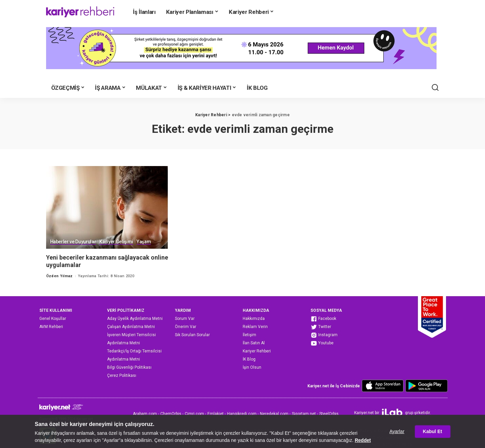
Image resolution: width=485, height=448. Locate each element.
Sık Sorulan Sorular (192, 335)
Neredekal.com (274, 414)
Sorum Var (185, 319)
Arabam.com (145, 414)
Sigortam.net (304, 414)
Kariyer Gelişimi (116, 242)
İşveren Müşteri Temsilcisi (132, 335)
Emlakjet (216, 414)
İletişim (249, 335)
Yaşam (144, 242)
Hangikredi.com (242, 414)
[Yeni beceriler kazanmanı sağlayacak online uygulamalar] (107, 207)
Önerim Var (186, 327)
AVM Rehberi (51, 327)
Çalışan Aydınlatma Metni (131, 327)
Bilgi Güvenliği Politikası (129, 367)
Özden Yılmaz (59, 276)
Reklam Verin (255, 327)
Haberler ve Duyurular (73, 242)
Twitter (321, 327)
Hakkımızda (254, 319)
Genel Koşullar (53, 319)
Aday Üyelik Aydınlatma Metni (135, 319)
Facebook (323, 319)
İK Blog (249, 359)
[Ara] (435, 88)
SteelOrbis (329, 414)
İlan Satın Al (254, 343)
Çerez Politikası (122, 375)
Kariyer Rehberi (257, 351)
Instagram (324, 335)
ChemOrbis (171, 414)
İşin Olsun (252, 367)
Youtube (322, 343)
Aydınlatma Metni (124, 343)
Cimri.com (194, 414)
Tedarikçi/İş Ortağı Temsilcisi (134, 351)
